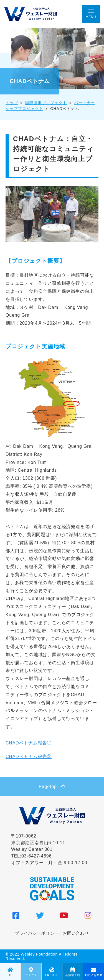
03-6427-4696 (36, 856)
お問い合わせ (76, 933)
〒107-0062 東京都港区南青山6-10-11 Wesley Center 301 (38, 843)
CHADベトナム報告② (29, 757)
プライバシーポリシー (37, 933)
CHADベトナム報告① (29, 743)
